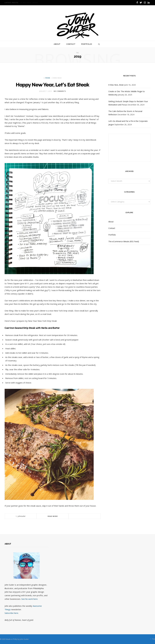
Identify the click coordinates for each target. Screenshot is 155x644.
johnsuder (22, 516)
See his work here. (30, 599)
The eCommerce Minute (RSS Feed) (124, 241)
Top (153, 639)
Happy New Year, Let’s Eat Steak (53, 85)
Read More (53, 516)
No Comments (60, 91)
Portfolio (87, 44)
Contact (71, 44)
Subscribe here (11, 613)
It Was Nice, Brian (29, 3)
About (57, 44)
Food (48, 78)
